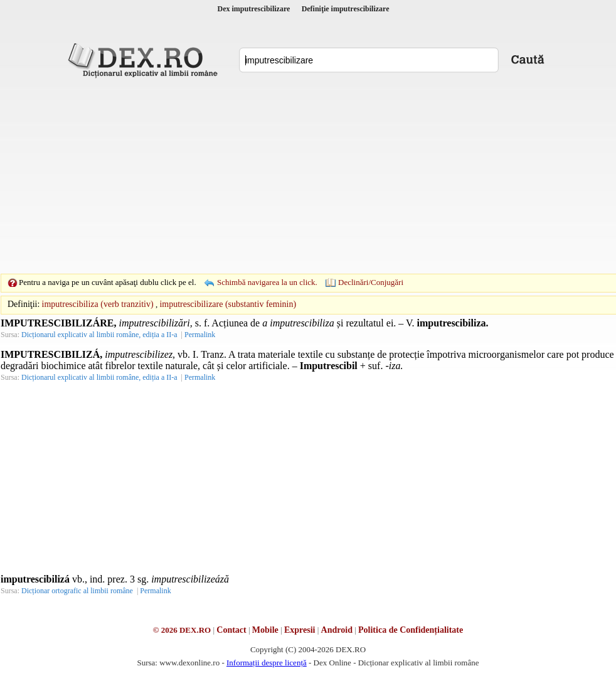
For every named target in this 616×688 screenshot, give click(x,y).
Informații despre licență (267, 663)
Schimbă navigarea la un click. (267, 282)
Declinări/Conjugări (371, 282)
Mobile (265, 630)
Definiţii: (24, 304)
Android (337, 630)
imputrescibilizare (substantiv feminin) (228, 304)
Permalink (200, 335)
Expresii (300, 630)
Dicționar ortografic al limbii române (77, 591)
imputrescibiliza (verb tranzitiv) (98, 304)
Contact (231, 630)
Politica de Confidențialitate (411, 630)
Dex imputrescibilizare (254, 9)
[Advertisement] (289, 176)
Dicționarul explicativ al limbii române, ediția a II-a (99, 335)
